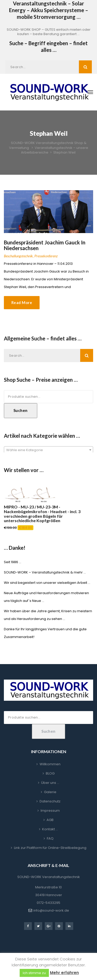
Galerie (50, 792)
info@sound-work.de (51, 910)
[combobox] (48, 450)
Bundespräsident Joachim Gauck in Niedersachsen (45, 245)
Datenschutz (50, 801)
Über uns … (50, 783)
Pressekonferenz (46, 256)
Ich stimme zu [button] (34, 973)
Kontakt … (50, 829)
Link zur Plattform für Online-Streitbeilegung (50, 848)
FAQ (50, 838)
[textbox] (48, 450)
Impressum (50, 811)
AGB (50, 820)
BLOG (50, 773)
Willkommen (50, 764)
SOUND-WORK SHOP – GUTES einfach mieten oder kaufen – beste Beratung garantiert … (49, 32)
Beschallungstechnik (18, 256)
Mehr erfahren (64, 973)
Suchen (21, 410)
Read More (22, 302)
